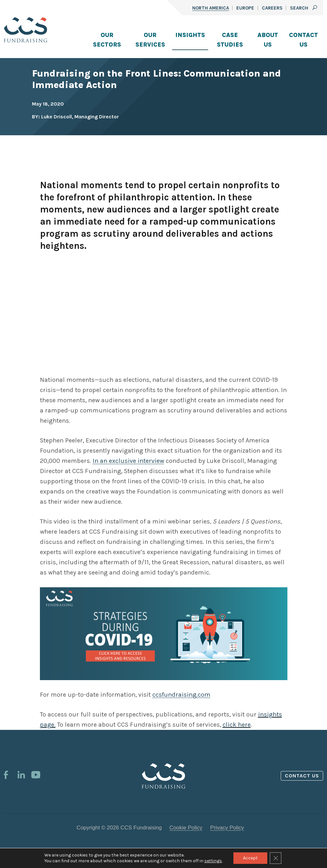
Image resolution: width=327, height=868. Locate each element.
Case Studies (230, 40)
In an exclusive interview (128, 461)
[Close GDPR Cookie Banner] (276, 858)
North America (211, 8)
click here (237, 725)
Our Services (150, 40)
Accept (250, 858)
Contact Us (304, 40)
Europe (245, 8)
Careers (272, 8)
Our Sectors (107, 40)
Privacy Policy (227, 828)
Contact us (302, 776)
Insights (190, 35)
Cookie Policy (186, 828)
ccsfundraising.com (181, 695)
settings (213, 861)
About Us (268, 40)
